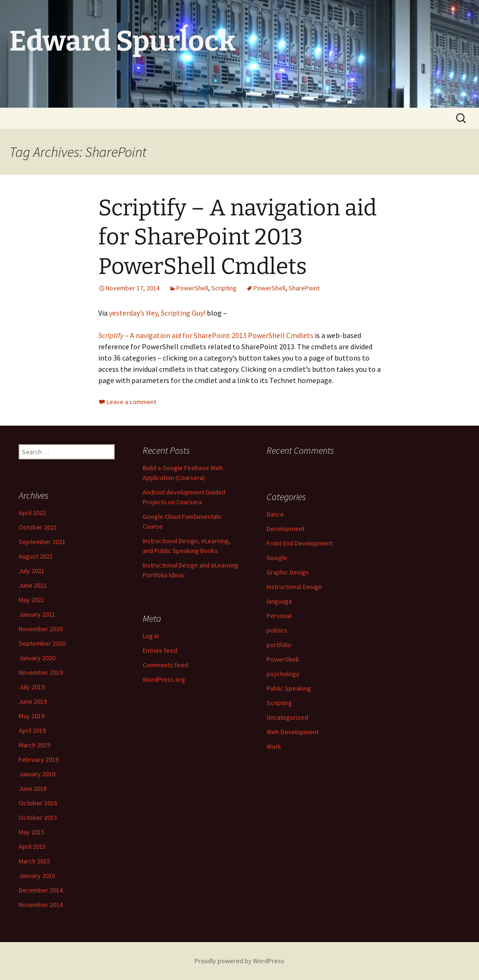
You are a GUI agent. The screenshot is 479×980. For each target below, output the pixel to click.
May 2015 (32, 832)
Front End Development (300, 543)
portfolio (279, 645)
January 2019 (37, 774)
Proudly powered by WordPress (239, 961)
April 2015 (32, 847)
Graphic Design (288, 572)
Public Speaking (289, 688)
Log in (151, 636)
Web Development (293, 732)
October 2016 (38, 803)
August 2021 (36, 556)
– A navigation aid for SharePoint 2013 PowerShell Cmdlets (206, 335)
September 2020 (42, 643)
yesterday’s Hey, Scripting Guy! (157, 313)
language (279, 601)
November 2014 (41, 905)
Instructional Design (294, 587)
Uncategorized (287, 717)
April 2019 (32, 730)
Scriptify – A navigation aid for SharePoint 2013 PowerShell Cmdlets (237, 237)
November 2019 (41, 672)
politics (277, 630)
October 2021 (38, 527)
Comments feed (165, 665)
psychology (283, 674)
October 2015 (38, 818)
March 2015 (34, 861)
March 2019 (34, 745)
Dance (275, 514)
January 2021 (37, 614)
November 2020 (41, 629)
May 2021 (32, 600)
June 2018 (33, 788)
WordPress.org (164, 679)
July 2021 (32, 571)
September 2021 (42, 542)
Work (274, 746)
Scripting (224, 288)
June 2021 (33, 585)
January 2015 (37, 876)
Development (286, 529)
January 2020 (37, 658)
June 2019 (33, 701)
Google (277, 558)
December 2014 (41, 890)
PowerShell (192, 288)
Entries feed (160, 650)
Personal (279, 616)
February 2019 (39, 759)
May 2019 (32, 716)
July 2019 (32, 687)
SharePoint (304, 288)
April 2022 (32, 513)
